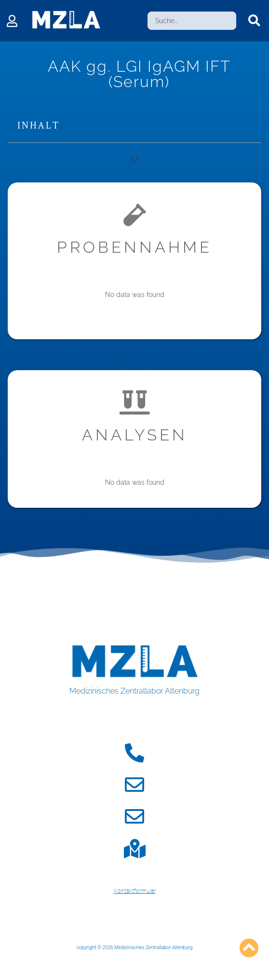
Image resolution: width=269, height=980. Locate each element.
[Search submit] (255, 21)
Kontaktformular (135, 891)
